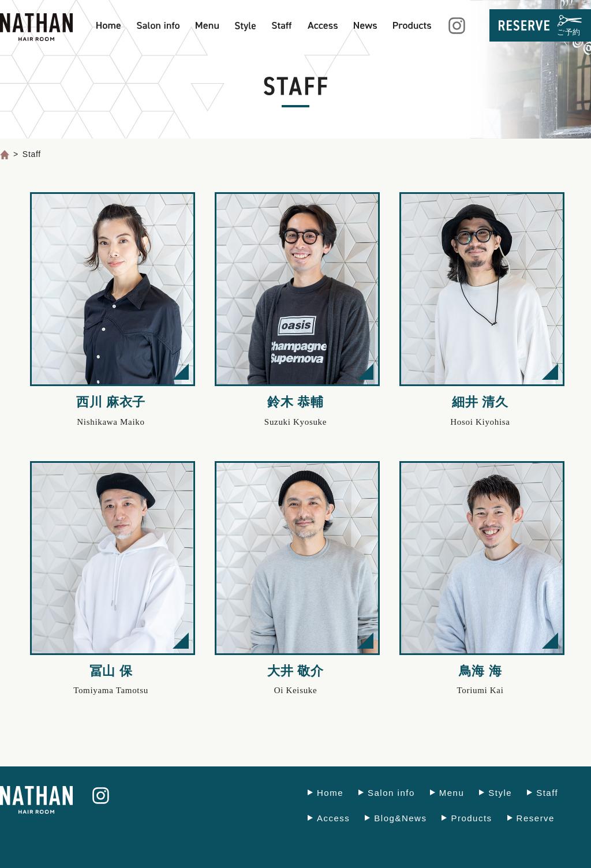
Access (333, 818)
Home (330, 793)
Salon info (391, 793)
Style (500, 793)
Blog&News (400, 818)
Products (471, 818)
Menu (452, 793)
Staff (547, 793)
